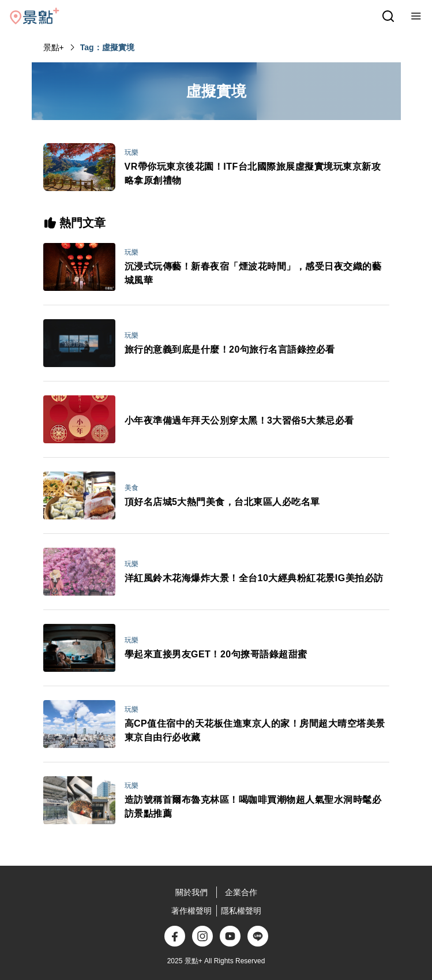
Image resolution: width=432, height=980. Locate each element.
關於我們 (191, 892)
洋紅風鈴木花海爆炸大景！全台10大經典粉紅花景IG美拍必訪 (254, 578)
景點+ (54, 47)
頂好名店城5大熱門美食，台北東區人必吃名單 (222, 502)
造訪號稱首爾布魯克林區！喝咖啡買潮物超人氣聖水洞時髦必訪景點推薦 (253, 807)
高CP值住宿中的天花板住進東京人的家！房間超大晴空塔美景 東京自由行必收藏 (255, 730)
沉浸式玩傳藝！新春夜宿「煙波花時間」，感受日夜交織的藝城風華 (253, 273)
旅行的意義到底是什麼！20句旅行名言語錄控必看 (230, 349)
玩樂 (132, 152)
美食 (132, 488)
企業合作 (241, 892)
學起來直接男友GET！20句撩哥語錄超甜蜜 (216, 654)
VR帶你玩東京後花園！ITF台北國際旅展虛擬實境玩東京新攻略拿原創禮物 (253, 173)
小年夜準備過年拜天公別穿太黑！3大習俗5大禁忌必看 (239, 420)
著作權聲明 (191, 911)
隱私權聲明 (241, 911)
